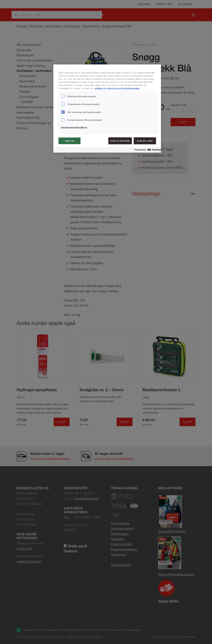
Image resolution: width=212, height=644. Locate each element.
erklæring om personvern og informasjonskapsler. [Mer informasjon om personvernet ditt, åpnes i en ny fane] (117, 88)
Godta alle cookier (145, 141)
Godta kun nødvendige (120, 141)
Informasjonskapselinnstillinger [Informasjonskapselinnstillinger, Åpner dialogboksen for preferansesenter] (74, 127)
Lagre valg (69, 141)
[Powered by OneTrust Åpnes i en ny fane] (147, 151)
